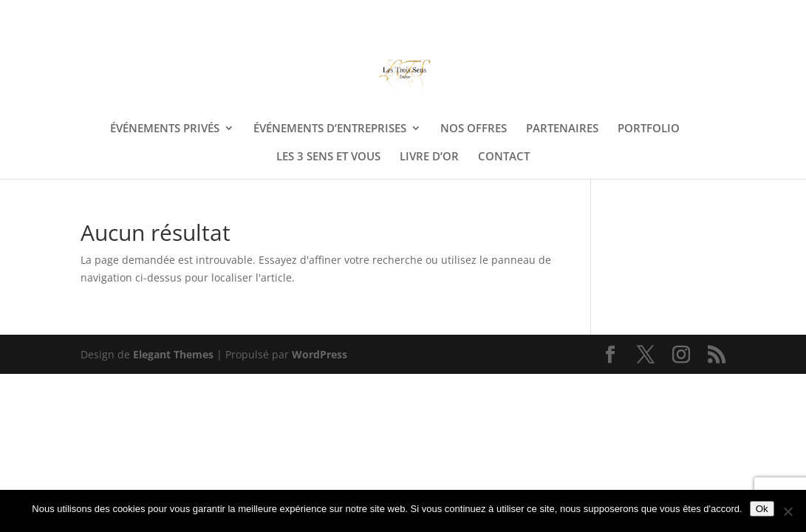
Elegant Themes (173, 354)
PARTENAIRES (562, 129)
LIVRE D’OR (429, 157)
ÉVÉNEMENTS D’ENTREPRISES (330, 129)
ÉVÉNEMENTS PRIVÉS (165, 129)
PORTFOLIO (649, 129)
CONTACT (504, 157)
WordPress (320, 354)
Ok (762, 509)
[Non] (788, 511)
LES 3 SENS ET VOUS (328, 157)
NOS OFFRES (474, 129)
